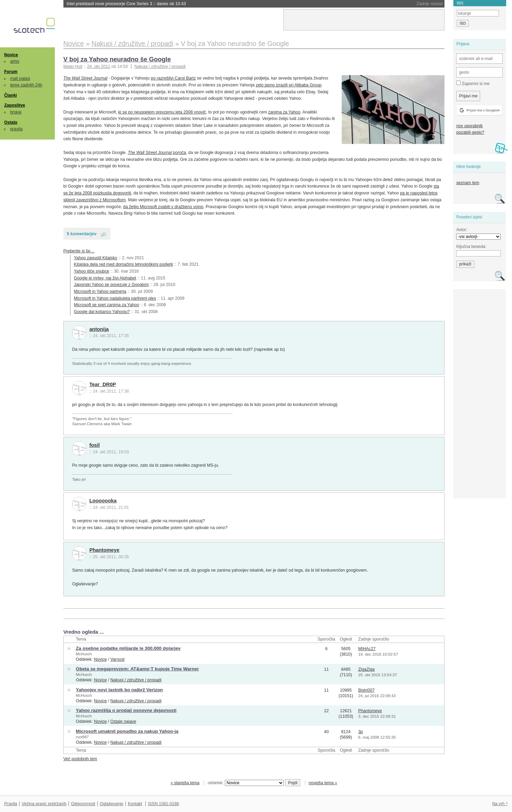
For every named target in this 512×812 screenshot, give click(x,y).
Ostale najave (123, 721)
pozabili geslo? (470, 132)
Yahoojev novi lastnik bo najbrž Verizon (119, 690)
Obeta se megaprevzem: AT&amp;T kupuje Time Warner (137, 669)
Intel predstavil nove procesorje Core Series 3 (126, 4)
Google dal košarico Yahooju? (102, 312)
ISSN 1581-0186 (163, 804)
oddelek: (246, 783)
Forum (11, 72)
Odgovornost (83, 804)
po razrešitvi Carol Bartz (173, 78)
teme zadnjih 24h (26, 85)
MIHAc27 (367, 649)
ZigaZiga (366, 669)
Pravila (11, 804)
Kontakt (135, 804)
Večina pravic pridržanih (44, 804)
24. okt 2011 (99, 67)
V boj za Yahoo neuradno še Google (117, 59)
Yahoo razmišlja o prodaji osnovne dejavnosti (126, 710)
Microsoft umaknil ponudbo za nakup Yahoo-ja (127, 731)
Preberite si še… (79, 251)
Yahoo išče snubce (92, 271)
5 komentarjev (82, 234)
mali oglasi (20, 79)
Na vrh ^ (500, 804)
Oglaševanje (111, 804)
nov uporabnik (469, 126)
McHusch (84, 654)
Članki (10, 95)
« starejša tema (185, 783)
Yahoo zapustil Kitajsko (96, 258)
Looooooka (103, 501)
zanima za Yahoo (284, 112)
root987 (82, 737)
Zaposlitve (15, 105)
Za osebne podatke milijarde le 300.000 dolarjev (128, 648)
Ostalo (11, 122)
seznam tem (468, 183)
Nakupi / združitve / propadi (160, 67)
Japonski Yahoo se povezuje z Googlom (112, 285)
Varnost (118, 659)
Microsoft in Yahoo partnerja (100, 291)
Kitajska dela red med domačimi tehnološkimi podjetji (124, 264)
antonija (99, 329)
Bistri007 (366, 690)
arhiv (15, 61)
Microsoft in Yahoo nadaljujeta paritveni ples (115, 298)
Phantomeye (105, 550)
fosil (95, 445)
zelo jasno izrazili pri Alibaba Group (289, 85)
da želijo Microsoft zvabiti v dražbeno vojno (163, 207)
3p (361, 732)
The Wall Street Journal (85, 78)
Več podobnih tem (80, 759)
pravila (16, 129)
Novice (11, 55)
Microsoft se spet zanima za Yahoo (107, 305)
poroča (157, 153)
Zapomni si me (473, 83)
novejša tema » (323, 783)
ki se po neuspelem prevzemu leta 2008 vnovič (162, 112)
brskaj (16, 112)
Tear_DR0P (103, 384)
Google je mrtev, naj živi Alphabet (105, 278)
